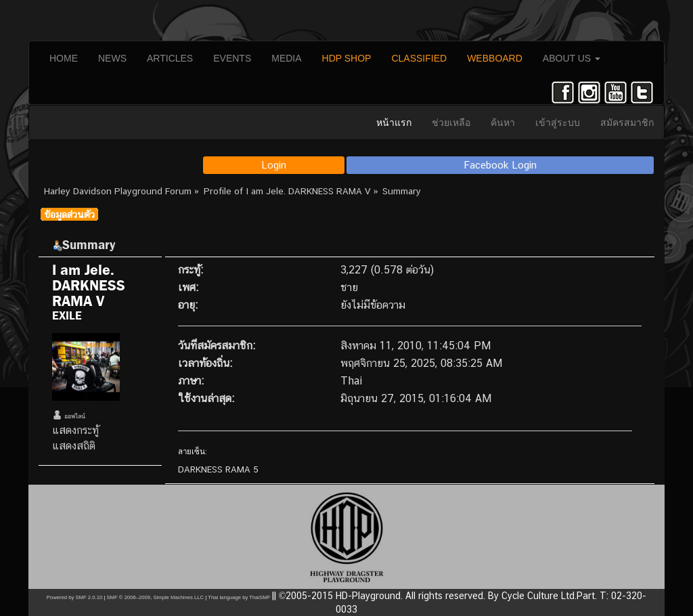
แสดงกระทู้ (75, 430)
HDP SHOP (347, 58)
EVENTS (232, 58)
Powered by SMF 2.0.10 (74, 597)
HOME (64, 58)
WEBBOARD (495, 58)
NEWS (112, 58)
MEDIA (286, 58)
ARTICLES (170, 58)
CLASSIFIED (419, 58)
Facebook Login (500, 165)
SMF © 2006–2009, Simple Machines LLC (155, 597)
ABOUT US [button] (572, 58)
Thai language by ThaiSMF (239, 597)
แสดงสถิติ (74, 446)
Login (274, 165)
